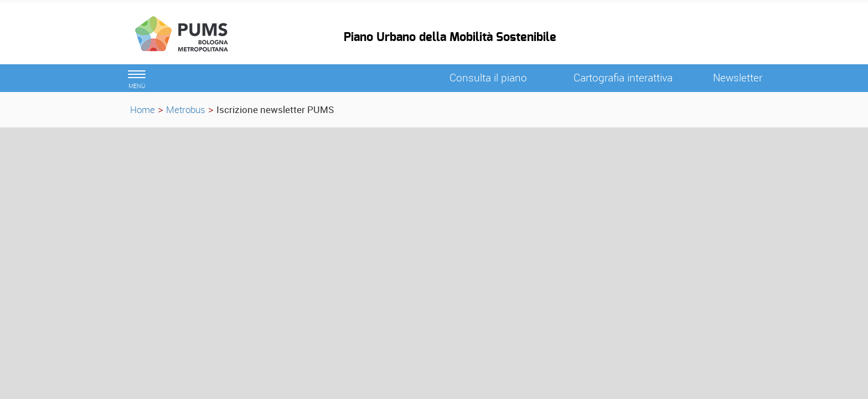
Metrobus (186, 109)
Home (143, 109)
